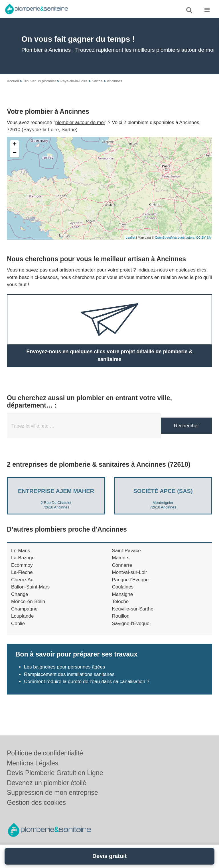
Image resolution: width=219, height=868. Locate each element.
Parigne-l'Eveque (130, 580)
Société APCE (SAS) (163, 491)
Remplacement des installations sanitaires (69, 674)
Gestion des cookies (36, 803)
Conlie (18, 623)
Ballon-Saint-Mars (30, 587)
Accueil (13, 81)
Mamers (121, 558)
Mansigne (123, 594)
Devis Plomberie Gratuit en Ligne (55, 773)
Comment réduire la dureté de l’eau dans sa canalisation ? (87, 682)
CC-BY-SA (203, 238)
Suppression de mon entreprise (52, 793)
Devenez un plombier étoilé (47, 783)
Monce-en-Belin (28, 601)
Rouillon (121, 616)
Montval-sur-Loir (130, 572)
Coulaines (123, 587)
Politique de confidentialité (45, 753)
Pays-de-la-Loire (74, 81)
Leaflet (130, 238)
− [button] (15, 153)
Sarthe (97, 81)
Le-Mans (21, 551)
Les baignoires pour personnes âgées (64, 667)
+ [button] (15, 145)
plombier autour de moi (80, 122)
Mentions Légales (33, 763)
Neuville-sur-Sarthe (133, 609)
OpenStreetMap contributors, (175, 238)
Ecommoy (22, 565)
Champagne (24, 609)
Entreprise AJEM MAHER (56, 491)
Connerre (122, 565)
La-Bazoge (23, 558)
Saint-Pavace (126, 551)
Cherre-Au (22, 580)
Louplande (22, 616)
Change (20, 594)
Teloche (120, 601)
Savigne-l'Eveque (131, 623)
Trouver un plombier (40, 81)
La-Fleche (22, 572)
